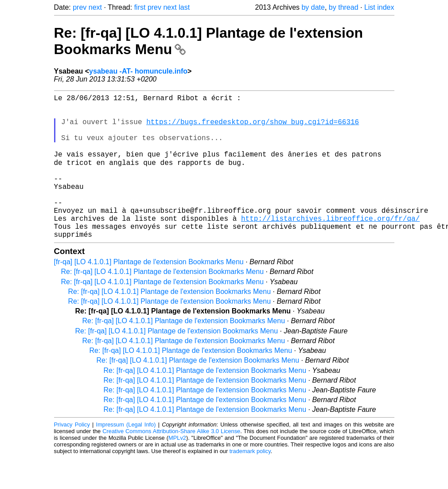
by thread (344, 7)
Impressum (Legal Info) (126, 456)
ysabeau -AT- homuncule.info (138, 71)
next (95, 7)
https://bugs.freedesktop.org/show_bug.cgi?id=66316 (253, 129)
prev (80, 7)
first (140, 7)
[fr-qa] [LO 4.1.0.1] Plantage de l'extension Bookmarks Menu (149, 293)
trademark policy (250, 482)
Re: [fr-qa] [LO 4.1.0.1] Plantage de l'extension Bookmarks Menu (163, 303)
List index (379, 7)
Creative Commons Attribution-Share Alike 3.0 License (171, 462)
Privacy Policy (72, 456)
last (184, 7)
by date (313, 7)
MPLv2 (177, 469)
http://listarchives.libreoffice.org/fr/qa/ (330, 246)
